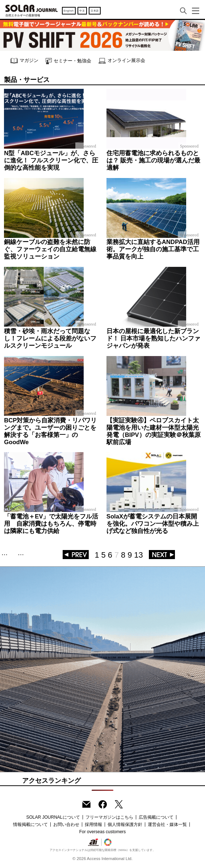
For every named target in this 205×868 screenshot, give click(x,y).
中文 (82, 11)
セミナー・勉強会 (68, 61)
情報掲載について (30, 824)
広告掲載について (156, 817)
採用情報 (93, 824)
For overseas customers (103, 832)
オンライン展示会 (122, 61)
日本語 (95, 11)
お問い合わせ (66, 824)
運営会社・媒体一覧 (167, 824)
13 (138, 555)
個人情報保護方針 (125, 824)
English (69, 11)
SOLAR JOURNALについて (53, 817)
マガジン (24, 61)
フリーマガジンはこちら (109, 817)
